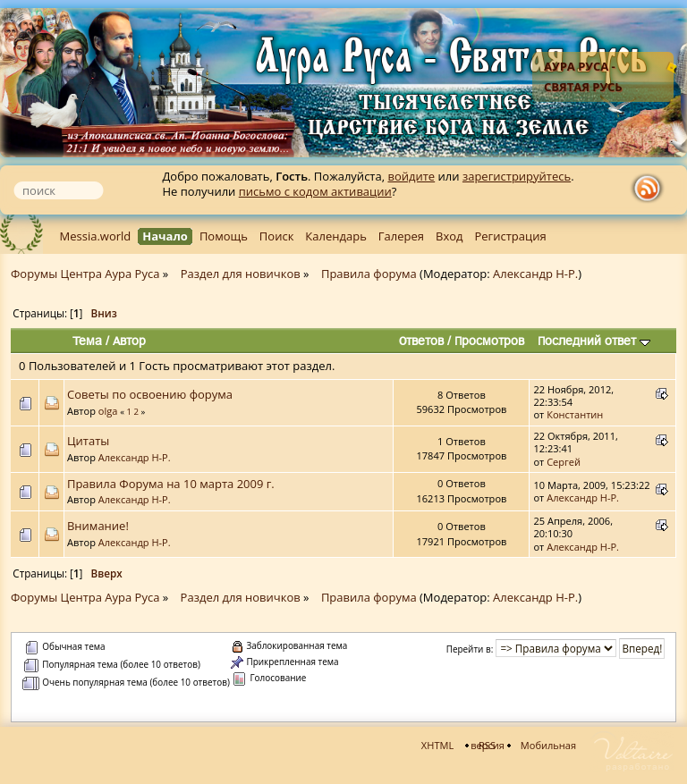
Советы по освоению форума (150, 394)
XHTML (437, 745)
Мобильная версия (523, 745)
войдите (411, 176)
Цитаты (88, 441)
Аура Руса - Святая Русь (583, 76)
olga (108, 411)
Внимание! (98, 526)
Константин (575, 414)
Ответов (421, 341)
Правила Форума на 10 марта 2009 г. (171, 484)
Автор (129, 341)
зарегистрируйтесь (517, 176)
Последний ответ (594, 341)
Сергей (564, 462)
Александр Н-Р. (535, 274)
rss (651, 189)
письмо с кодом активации (315, 191)
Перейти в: (470, 649)
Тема (87, 341)
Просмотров (489, 341)
